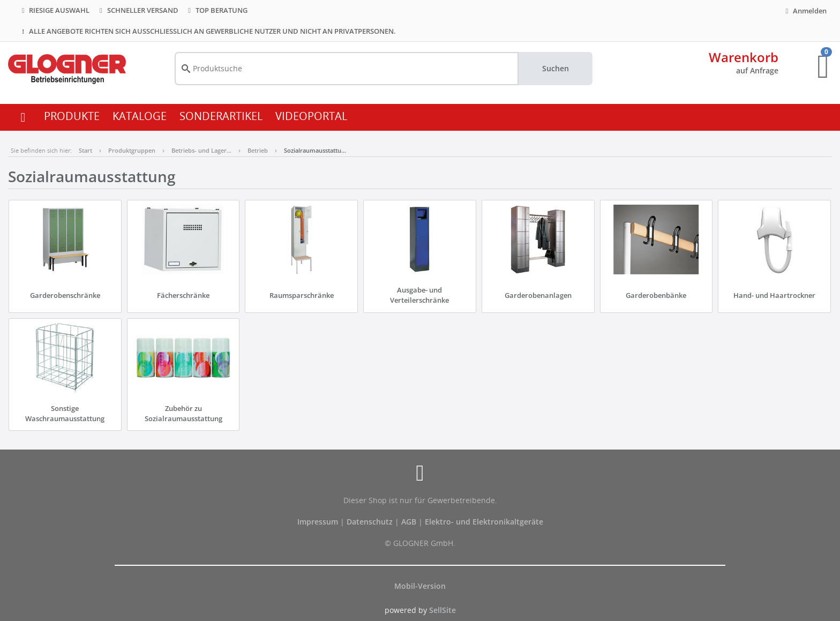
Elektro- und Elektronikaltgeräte (484, 522)
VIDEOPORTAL (311, 116)
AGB (410, 522)
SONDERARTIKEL (221, 116)
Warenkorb (744, 57)
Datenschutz (370, 522)
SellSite (442, 610)
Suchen (556, 68)
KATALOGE (140, 116)
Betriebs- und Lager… (201, 150)
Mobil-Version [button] (420, 586)
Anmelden (805, 11)
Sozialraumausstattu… (315, 150)
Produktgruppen (132, 150)
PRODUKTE (72, 116)
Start (85, 150)
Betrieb (258, 150)
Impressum (319, 522)
